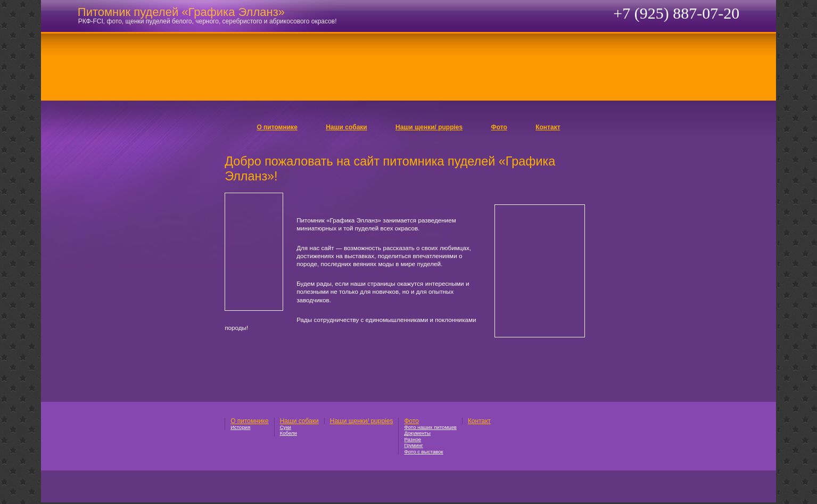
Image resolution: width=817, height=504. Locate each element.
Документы (417, 433)
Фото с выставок (423, 452)
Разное (412, 439)
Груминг (413, 445)
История (240, 427)
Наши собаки (346, 127)
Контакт (548, 127)
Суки (286, 427)
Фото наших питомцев (430, 427)
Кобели (288, 433)
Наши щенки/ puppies (429, 127)
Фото (499, 127)
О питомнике (277, 127)
